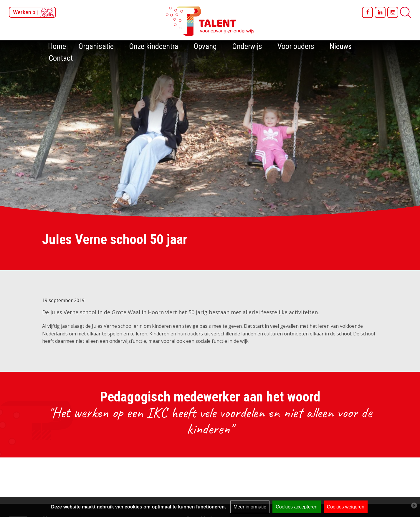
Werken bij (25, 12)
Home (57, 46)
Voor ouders (296, 46)
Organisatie (96, 46)
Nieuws (341, 46)
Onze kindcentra (154, 46)
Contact (61, 58)
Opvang (205, 46)
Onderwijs (247, 46)
